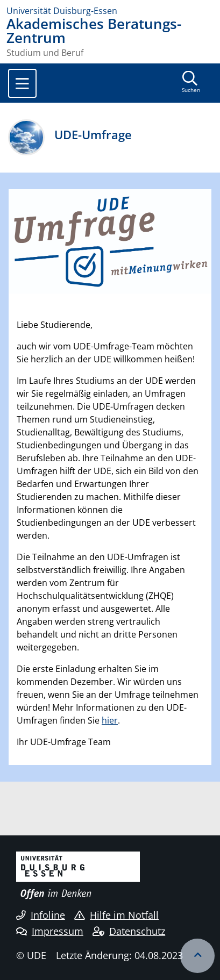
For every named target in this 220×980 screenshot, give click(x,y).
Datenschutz (129, 931)
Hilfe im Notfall (116, 915)
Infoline (41, 915)
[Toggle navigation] (22, 83)
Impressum (50, 931)
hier (110, 720)
